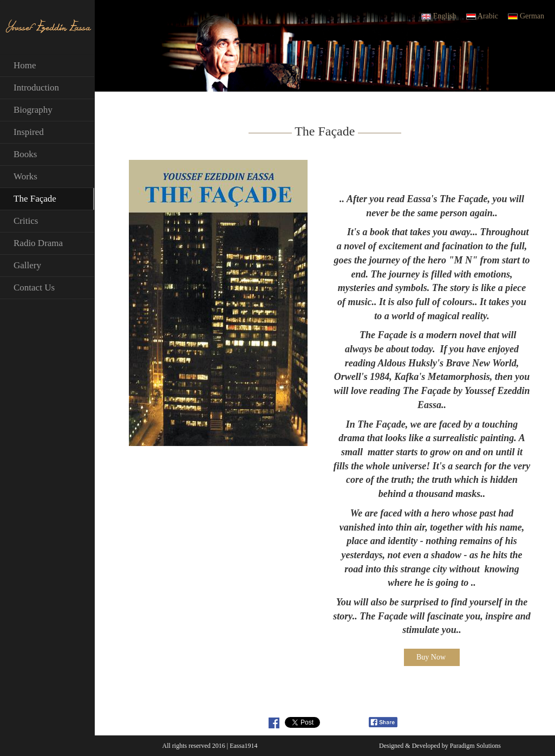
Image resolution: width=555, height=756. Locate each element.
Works (25, 176)
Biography (33, 110)
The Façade (35, 199)
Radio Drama (38, 243)
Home (25, 65)
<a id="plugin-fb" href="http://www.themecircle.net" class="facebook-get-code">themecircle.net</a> (348, 722)
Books (25, 154)
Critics (26, 221)
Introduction (36, 88)
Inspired (29, 132)
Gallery (27, 265)
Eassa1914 (243, 746)
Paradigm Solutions (475, 746)
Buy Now (431, 657)
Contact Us (34, 287)
